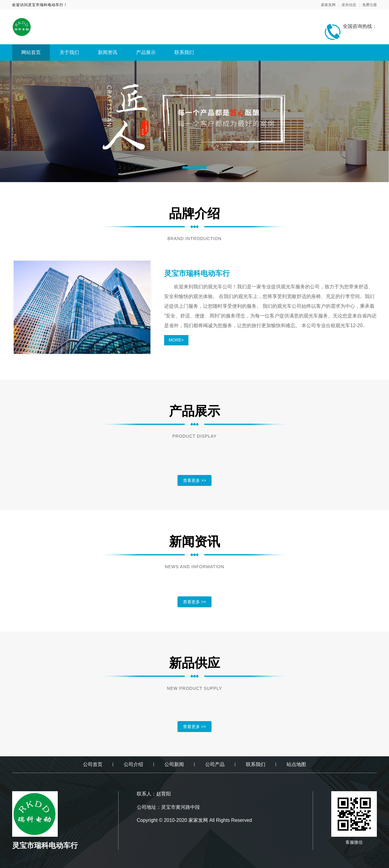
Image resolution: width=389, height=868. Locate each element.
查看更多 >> (194, 480)
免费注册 (370, 5)
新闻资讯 (108, 52)
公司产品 (215, 764)
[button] (194, 168)
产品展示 (146, 52)
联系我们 (184, 52)
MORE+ (176, 340)
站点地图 (296, 764)
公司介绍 (133, 764)
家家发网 (328, 5)
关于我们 (69, 52)
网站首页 (31, 52)
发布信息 (349, 5)
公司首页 (93, 764)
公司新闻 (174, 764)
